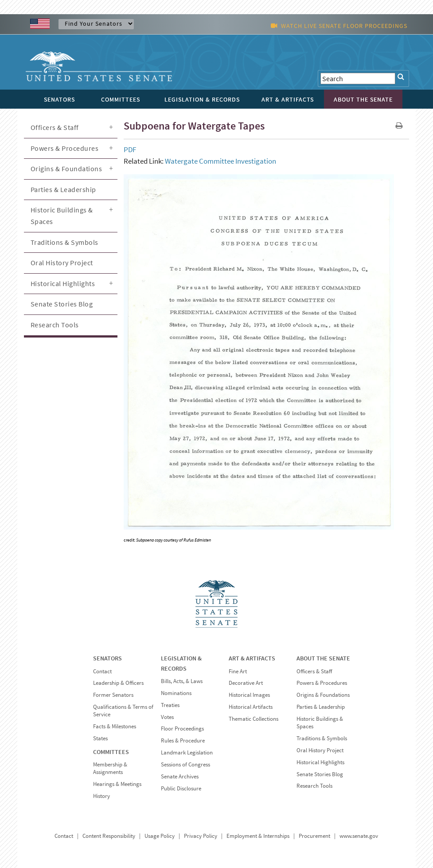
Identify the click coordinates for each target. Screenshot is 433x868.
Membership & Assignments (110, 768)
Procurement (314, 836)
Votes (167, 717)
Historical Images (249, 695)
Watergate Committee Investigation (220, 161)
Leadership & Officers (118, 683)
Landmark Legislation (187, 752)
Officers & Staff (55, 127)
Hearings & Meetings (117, 784)
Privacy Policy (201, 836)
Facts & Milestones (115, 726)
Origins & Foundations (66, 169)
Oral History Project (62, 263)
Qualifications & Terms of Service (123, 711)
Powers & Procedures (65, 148)
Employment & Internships (258, 836)
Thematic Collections (254, 719)
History (101, 796)
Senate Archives (180, 776)
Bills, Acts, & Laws (182, 681)
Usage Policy (160, 836)
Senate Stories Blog (62, 304)
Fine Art (238, 671)
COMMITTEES (111, 752)
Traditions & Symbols (64, 242)
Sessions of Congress (185, 764)
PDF (130, 149)
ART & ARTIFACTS (252, 658)
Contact (102, 671)
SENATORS (107, 658)
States (100, 738)
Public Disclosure (181, 788)
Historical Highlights (63, 283)
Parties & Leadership (63, 189)
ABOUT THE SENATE (323, 658)
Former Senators (113, 695)
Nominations (176, 693)
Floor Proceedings (182, 729)
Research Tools (55, 325)
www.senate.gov (359, 836)
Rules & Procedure (183, 740)
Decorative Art (246, 683)
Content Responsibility (109, 836)
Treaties (170, 705)
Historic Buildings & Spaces (62, 216)
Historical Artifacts (251, 707)
